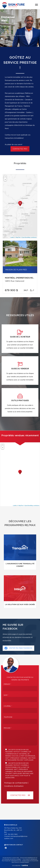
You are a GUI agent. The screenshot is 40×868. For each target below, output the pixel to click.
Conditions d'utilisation (14, 786)
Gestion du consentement (20, 862)
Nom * (6, 695)
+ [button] (5, 177)
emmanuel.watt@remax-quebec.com (13, 35)
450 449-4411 (7, 34)
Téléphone (8, 717)
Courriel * (8, 706)
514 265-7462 (7, 32)
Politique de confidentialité (16, 783)
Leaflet (12, 237)
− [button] (5, 180)
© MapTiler (18, 237)
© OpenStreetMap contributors (29, 237)
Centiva (24, 865)
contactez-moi (20, 149)
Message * (8, 728)
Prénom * (7, 684)
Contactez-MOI (20, 795)
